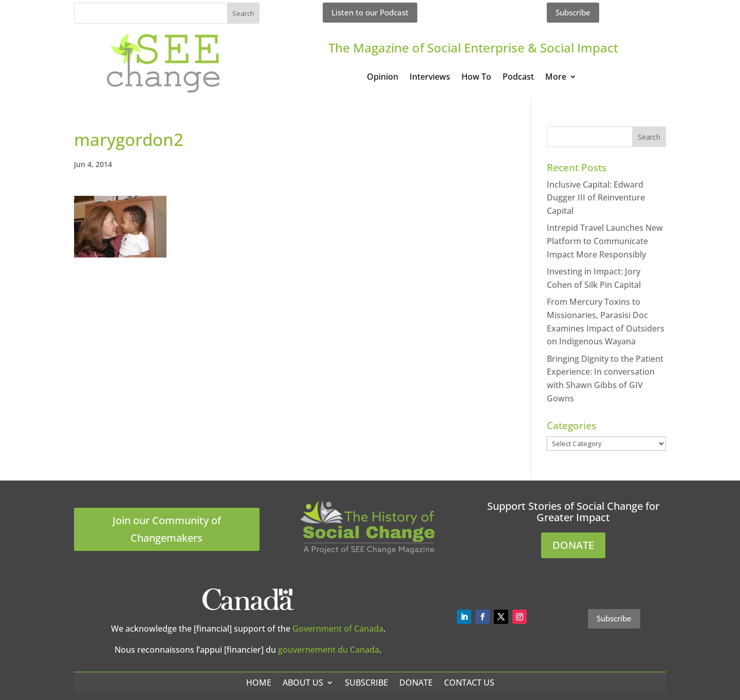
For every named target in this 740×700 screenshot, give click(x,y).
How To (476, 78)
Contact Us (469, 683)
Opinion (383, 78)
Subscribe (573, 12)
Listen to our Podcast (370, 12)
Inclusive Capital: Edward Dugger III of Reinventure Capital (596, 198)
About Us (303, 683)
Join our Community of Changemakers (167, 529)
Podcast (518, 78)
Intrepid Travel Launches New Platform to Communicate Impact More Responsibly (605, 241)
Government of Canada (338, 629)
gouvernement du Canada (329, 650)
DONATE (573, 545)
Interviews (430, 78)
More (556, 78)
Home (259, 683)
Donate (416, 683)
